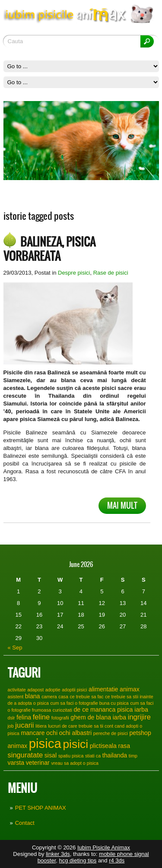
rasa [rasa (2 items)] (124, 746)
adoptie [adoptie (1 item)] (53, 690)
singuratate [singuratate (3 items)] (25, 755)
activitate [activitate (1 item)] (17, 690)
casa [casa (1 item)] (63, 697)
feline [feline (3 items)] (41, 717)
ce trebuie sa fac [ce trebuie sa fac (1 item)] (86, 697)
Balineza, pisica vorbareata (49, 249)
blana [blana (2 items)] (33, 696)
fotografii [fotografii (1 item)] (60, 718)
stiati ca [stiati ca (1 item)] (93, 756)
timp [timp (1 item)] (133, 756)
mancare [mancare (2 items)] (33, 733)
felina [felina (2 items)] (24, 717)
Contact (25, 823)
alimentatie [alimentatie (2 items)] (103, 689)
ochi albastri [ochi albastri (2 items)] (76, 733)
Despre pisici (74, 273)
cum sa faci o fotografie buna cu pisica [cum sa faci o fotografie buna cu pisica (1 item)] (90, 703)
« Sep (15, 648)
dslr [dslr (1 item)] (11, 718)
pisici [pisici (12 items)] (75, 744)
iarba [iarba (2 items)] (119, 717)
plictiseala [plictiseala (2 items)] (103, 746)
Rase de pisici (111, 273)
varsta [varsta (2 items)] (16, 763)
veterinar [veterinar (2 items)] (38, 763)
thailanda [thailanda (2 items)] (115, 755)
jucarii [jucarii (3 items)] (24, 725)
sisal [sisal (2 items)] (51, 755)
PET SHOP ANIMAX (41, 808)
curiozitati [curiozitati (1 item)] (62, 710)
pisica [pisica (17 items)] (45, 743)
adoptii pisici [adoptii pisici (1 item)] (74, 690)
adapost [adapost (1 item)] (35, 690)
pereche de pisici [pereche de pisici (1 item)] (111, 733)
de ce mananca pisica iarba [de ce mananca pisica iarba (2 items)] (111, 710)
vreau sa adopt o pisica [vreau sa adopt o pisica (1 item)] (75, 763)
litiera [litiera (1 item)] (41, 726)
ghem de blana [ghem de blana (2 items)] (91, 717)
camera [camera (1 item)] (49, 697)
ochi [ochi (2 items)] (52, 733)
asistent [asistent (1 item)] (16, 697)
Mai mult (122, 505)
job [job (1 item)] (11, 726)
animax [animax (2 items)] (130, 689)
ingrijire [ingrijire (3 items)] (139, 717)
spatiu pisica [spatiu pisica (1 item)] (71, 756)
